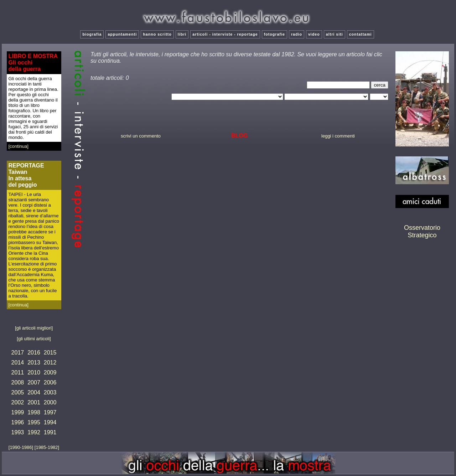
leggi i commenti (338, 136)
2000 (50, 402)
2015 (50, 353)
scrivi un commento (141, 136)
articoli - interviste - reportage (225, 34)
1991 (50, 432)
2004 (34, 392)
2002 (18, 402)
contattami (361, 34)
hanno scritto (157, 34)
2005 (18, 392)
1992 (34, 432)
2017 (18, 353)
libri (182, 34)
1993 (18, 432)
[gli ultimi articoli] (34, 339)
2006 (50, 382)
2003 (50, 392)
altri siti (335, 34)
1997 (50, 412)
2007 (34, 382)
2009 (50, 372)
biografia (92, 34)
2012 (50, 363)
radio (297, 34)
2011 (18, 372)
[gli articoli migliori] (34, 328)
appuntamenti (122, 34)
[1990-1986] (22, 447)
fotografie (274, 34)
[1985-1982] (47, 447)
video (314, 34)
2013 (34, 363)
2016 (34, 353)
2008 (18, 382)
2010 (34, 372)
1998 (34, 412)
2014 (18, 363)
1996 (18, 422)
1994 (50, 422)
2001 (34, 402)
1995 (34, 422)
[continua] (19, 146)
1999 (18, 412)
